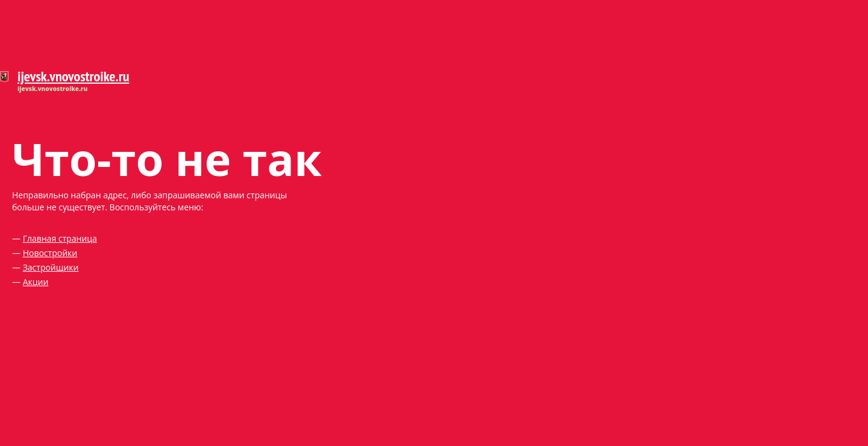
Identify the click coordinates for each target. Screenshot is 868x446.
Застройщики (51, 267)
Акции (36, 282)
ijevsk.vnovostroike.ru (73, 76)
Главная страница (60, 238)
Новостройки (50, 253)
